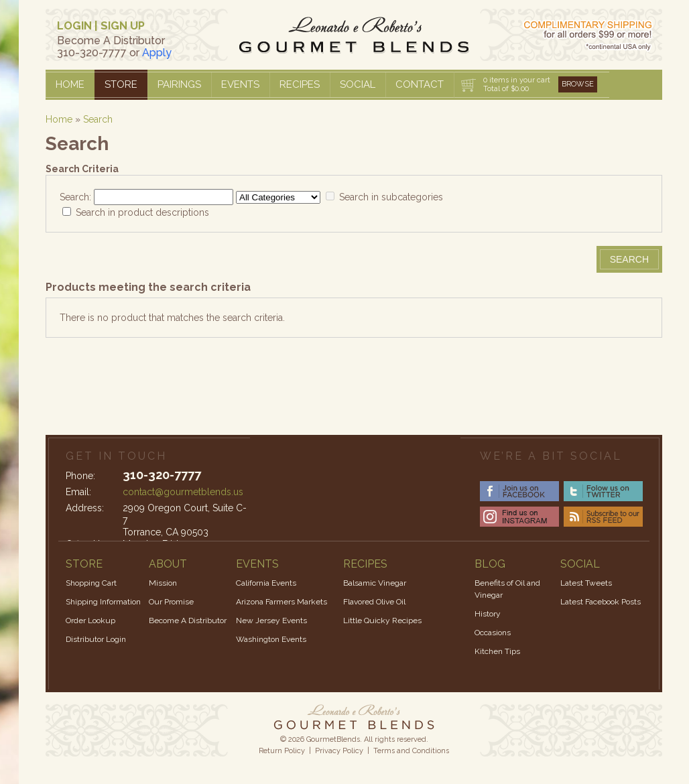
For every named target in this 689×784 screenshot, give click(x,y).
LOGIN (74, 26)
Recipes (300, 84)
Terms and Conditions (411, 751)
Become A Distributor (188, 620)
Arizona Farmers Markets (281, 602)
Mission (163, 583)
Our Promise (171, 602)
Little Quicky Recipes (382, 620)
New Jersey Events (271, 620)
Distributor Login (96, 639)
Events (240, 84)
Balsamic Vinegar (375, 583)
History (488, 614)
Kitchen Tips (497, 651)
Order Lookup (90, 620)
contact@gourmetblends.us (183, 492)
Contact (420, 84)
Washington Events (271, 639)
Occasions (493, 633)
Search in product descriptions (142, 212)
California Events (266, 583)
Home (70, 84)
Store (121, 84)
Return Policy (282, 751)
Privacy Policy (339, 751)
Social (358, 84)
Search (98, 119)
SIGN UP (123, 26)
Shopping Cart (91, 583)
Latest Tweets (586, 583)
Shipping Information (103, 602)
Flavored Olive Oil (374, 602)
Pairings (179, 84)
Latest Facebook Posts (601, 602)
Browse (578, 84)
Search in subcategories (391, 197)
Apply (157, 53)
